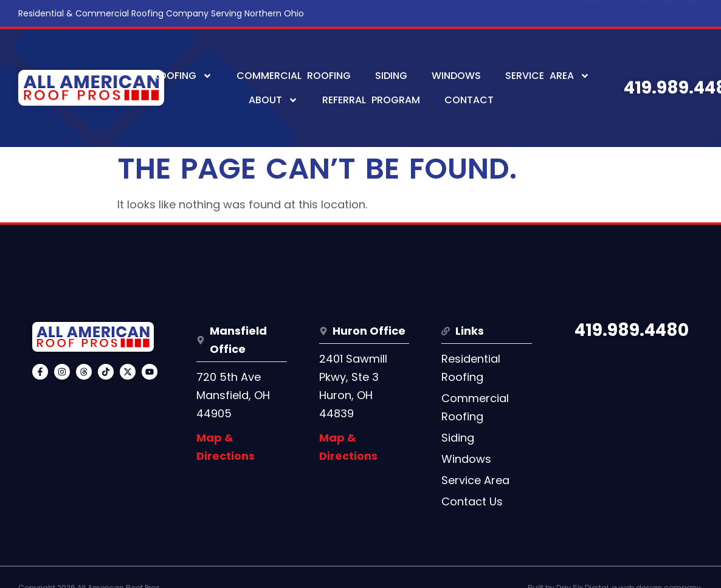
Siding (391, 76)
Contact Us (472, 501)
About (273, 100)
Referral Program (371, 100)
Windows (456, 76)
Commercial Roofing (294, 76)
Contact (469, 100)
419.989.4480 (632, 330)
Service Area (547, 76)
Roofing (182, 76)
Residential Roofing (471, 368)
